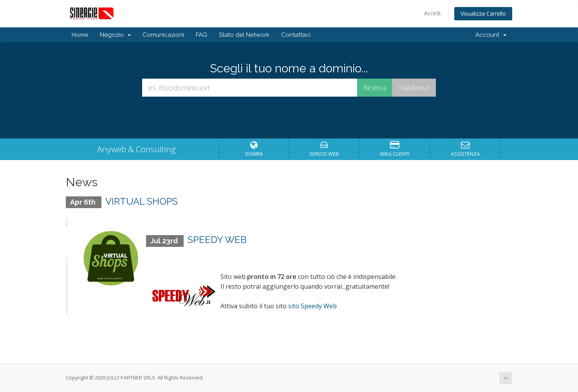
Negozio (115, 35)
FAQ (201, 35)
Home (80, 35)
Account (491, 35)
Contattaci (296, 35)
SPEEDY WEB (217, 240)
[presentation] (289, 118)
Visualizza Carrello (483, 13)
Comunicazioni (163, 35)
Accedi (432, 13)
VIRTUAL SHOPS (142, 201)
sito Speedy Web (312, 306)
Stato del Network (244, 35)
